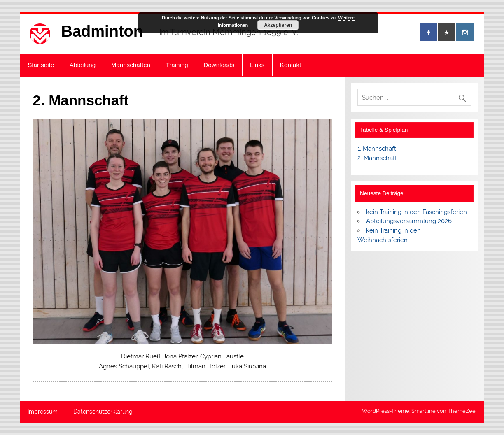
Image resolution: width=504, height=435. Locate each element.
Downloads (219, 65)
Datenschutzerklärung (103, 412)
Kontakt (291, 65)
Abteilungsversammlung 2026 (409, 221)
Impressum (43, 412)
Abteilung (83, 65)
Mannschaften (131, 65)
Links (257, 65)
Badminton (102, 31)
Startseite (41, 65)
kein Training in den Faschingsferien (416, 212)
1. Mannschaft (377, 149)
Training (177, 65)
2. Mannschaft (377, 158)
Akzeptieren (278, 25)
